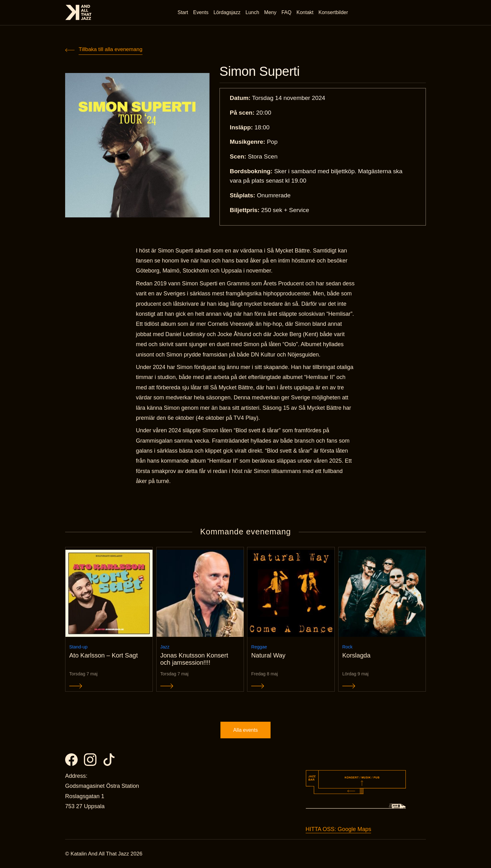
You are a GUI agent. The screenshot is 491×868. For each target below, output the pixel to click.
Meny (270, 12)
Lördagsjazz (227, 12)
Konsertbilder (333, 12)
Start (183, 12)
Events (201, 12)
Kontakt (305, 12)
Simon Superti (260, 71)
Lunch (252, 12)
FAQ (287, 12)
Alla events (246, 730)
